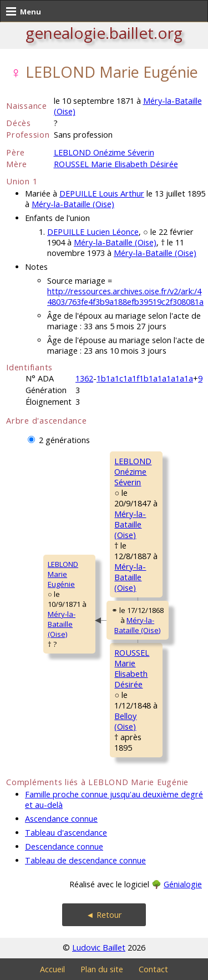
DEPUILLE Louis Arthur (102, 194)
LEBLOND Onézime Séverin (104, 152)
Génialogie (183, 884)
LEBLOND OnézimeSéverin (133, 472)
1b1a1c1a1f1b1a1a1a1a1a (145, 378)
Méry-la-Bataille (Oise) (73, 204)
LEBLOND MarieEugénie (63, 574)
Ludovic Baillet (99, 948)
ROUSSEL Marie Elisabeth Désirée (116, 164)
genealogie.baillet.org (104, 33)
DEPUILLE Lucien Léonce (93, 232)
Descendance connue (64, 846)
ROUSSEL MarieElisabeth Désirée (132, 669)
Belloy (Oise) (125, 721)
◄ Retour (104, 915)
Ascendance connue (61, 819)
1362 (84, 378)
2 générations (64, 440)
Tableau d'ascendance (66, 833)
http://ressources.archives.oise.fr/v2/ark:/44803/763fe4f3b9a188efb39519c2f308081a (125, 296)
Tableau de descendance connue (85, 860)
